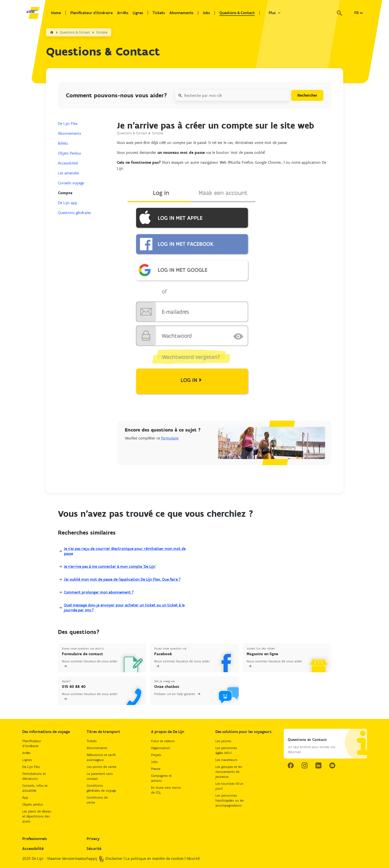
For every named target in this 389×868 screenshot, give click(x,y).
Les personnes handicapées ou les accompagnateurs (230, 800)
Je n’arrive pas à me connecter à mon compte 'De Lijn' (110, 566)
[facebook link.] (291, 765)
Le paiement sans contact (100, 776)
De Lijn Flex (68, 123)
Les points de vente (102, 767)
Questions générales (74, 213)
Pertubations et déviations (34, 776)
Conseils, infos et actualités (35, 788)
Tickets (159, 13)
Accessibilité (68, 163)
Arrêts (123, 13)
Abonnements (181, 13)
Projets (156, 755)
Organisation (161, 748)
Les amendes (68, 173)
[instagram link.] (305, 765)
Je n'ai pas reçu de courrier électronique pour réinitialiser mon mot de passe (125, 551)
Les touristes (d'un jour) (229, 786)
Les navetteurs (226, 760)
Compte (102, 32)
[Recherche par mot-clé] (232, 95)
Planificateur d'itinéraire (91, 13)
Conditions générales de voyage (101, 788)
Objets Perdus (69, 153)
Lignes (138, 13)
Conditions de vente (97, 800)
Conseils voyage (71, 183)
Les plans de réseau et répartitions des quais (37, 816)
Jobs (206, 13)
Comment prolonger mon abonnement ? (99, 592)
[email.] (332, 765)
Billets (63, 143)
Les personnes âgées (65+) (226, 750)
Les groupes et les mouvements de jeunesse (229, 772)
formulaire (170, 438)
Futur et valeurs (163, 741)
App (25, 798)
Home (56, 13)
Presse (156, 769)
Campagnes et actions (161, 778)
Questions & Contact (237, 13)
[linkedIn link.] (318, 765)
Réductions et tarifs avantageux (101, 757)
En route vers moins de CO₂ (166, 790)
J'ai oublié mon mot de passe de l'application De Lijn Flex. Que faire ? (122, 579)
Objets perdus (33, 804)
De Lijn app (68, 203)
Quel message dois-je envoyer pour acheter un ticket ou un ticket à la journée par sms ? (124, 608)
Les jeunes (223, 741)
